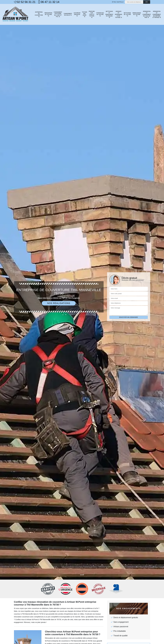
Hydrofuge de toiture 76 (100, 14)
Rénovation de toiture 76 (48, 14)
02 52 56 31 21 (25, 2)
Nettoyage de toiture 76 (127, 14)
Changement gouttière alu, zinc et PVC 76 (58, 14)
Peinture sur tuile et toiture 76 (92, 14)
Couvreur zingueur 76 (77, 14)
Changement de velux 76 (68, 14)
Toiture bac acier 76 (85, 14)
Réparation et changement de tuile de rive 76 (147, 14)
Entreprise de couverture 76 (39, 14)
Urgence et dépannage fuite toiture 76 (118, 14)
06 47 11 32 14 (49, 2)
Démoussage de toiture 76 (137, 14)
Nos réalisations (59, 303)
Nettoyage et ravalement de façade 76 (109, 14)
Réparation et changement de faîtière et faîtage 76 (157, 14)
